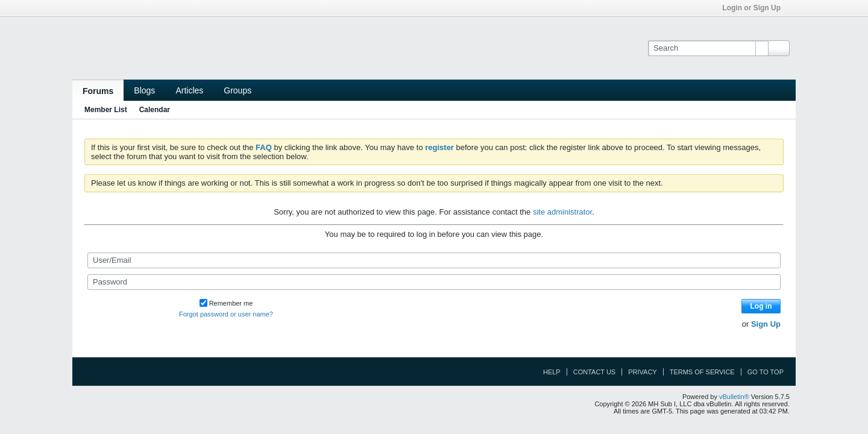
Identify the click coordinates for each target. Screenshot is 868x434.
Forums (98, 91)
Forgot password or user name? (226, 314)
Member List (106, 110)
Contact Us (595, 372)
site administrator (562, 212)
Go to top (766, 372)
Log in (761, 306)
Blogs (144, 90)
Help (552, 372)
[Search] (708, 48)
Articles (189, 90)
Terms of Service (702, 372)
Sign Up (766, 324)
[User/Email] (434, 260)
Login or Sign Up (755, 8)
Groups (237, 90)
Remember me (226, 303)
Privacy (642, 372)
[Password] (434, 282)
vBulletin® (734, 397)
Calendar (155, 110)
